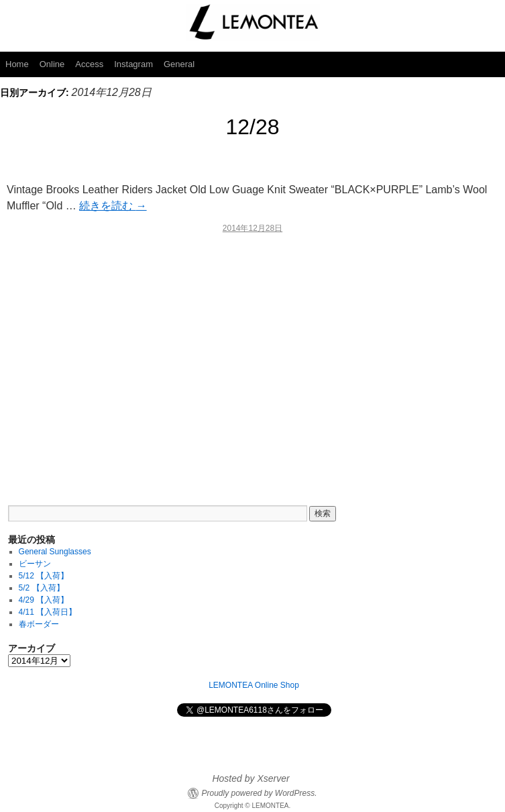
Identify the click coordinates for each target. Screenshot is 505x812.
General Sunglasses (55, 552)
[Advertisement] (252, 360)
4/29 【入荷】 (44, 600)
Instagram (133, 64)
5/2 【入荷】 (42, 588)
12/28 (252, 127)
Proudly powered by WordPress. (259, 793)
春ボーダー (39, 624)
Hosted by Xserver (250, 778)
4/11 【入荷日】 (48, 612)
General (179, 64)
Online (52, 64)
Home (17, 64)
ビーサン (35, 564)
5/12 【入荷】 (44, 576)
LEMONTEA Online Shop (254, 685)
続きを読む (113, 206)
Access (89, 64)
